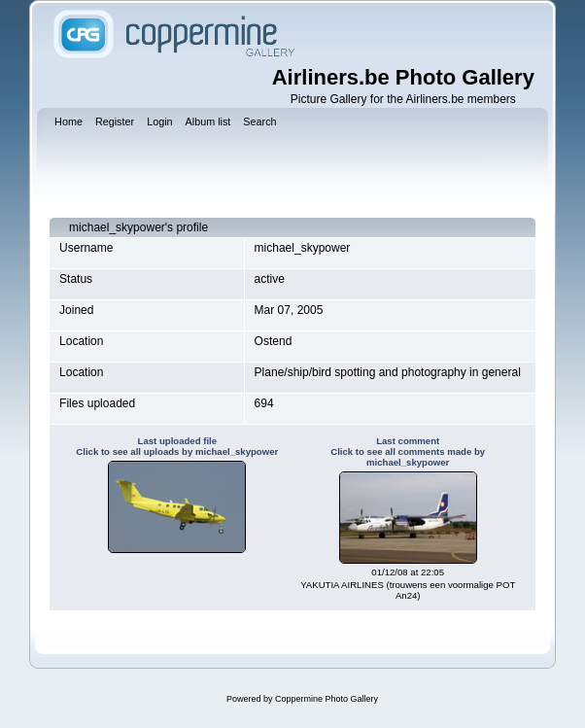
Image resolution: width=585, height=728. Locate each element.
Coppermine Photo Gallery (327, 699)
